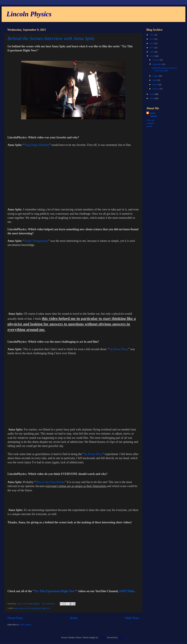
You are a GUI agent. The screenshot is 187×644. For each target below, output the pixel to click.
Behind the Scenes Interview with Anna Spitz (51, 38)
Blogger (122, 637)
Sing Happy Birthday (37, 145)
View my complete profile (150, 123)
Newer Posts (15, 618)
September (157, 64)
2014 (152, 94)
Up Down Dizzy (119, 349)
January (156, 89)
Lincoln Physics (29, 14)
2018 (152, 43)
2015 (152, 56)
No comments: (49, 604)
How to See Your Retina (50, 482)
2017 (152, 48)
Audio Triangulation (36, 241)
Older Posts (132, 618)
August (156, 76)
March (156, 84)
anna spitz (19, 608)
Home (74, 618)
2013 (152, 98)
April (155, 80)
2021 (152, 35)
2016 (152, 52)
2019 (152, 39)
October (156, 60)
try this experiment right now (37, 608)
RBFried (102, 637)
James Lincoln (153, 114)
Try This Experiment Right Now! (55, 591)
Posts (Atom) (25, 625)
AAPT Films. (128, 591)
